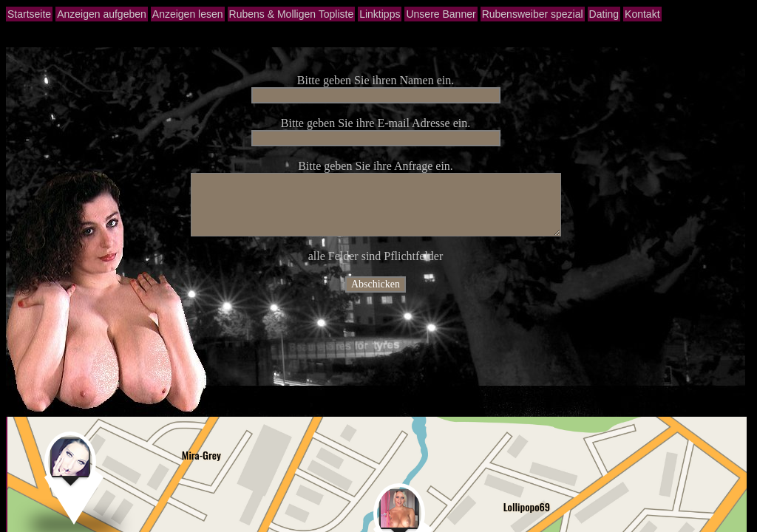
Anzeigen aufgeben (102, 14)
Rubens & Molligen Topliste (292, 14)
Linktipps (380, 14)
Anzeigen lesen (188, 14)
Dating (604, 14)
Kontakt (642, 14)
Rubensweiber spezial (533, 14)
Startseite (29, 14)
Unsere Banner (441, 14)
